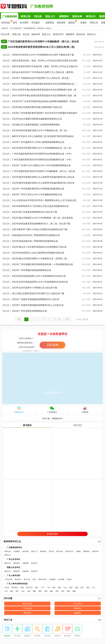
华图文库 (94, 23)
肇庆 (12, 591)
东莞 (63, 591)
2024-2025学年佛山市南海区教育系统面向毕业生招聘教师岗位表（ (44, 84)
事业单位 (18, 579)
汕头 (23, 591)
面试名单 (77, 16)
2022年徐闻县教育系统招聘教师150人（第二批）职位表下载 (41, 224)
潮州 (40, 591)
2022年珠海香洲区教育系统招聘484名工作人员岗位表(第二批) (41, 47)
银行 (34, 579)
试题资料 (25, 563)
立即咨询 (52, 345)
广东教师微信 (52, 410)
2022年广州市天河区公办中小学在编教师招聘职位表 (37, 195)
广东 (42, 588)
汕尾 (29, 591)
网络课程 (78, 425)
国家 (74, 591)
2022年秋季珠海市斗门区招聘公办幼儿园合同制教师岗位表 (40, 206)
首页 (19, 319)
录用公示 (91, 16)
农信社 (69, 579)
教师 (22, 588)
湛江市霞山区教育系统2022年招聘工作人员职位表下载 (38, 293)
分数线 (78, 551)
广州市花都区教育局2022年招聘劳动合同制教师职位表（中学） (42, 154)
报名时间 (36, 34)
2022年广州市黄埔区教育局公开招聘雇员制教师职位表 (38, 189)
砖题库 (83, 23)
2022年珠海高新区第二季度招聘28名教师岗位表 (35, 241)
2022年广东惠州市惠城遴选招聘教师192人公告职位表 (38, 305)
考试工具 (8, 620)
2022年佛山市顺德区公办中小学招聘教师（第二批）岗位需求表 (42, 218)
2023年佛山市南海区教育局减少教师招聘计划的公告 (37, 107)
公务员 (7, 588)
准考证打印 (58, 34)
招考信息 (6, 23)
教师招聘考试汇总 (12, 541)
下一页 (58, 319)
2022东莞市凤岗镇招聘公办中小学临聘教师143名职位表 (39, 276)
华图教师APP (19, 410)
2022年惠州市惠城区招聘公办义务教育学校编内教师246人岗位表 (43, 183)
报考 (15, 23)
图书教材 (27, 425)
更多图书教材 (52, 534)
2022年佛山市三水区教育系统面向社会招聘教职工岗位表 (39, 247)
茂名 (88, 588)
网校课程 (61, 23)
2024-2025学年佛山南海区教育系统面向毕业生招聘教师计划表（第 (44, 90)
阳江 (17, 591)
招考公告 (26, 16)
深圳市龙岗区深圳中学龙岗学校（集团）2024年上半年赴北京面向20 (45, 66)
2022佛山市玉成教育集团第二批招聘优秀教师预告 (36, 125)
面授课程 (50, 23)
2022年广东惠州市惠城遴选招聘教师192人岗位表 (36, 299)
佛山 (60, 588)
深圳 (57, 591)
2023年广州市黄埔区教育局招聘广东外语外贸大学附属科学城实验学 (45, 113)
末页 (67, 319)
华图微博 (85, 410)
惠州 (68, 591)
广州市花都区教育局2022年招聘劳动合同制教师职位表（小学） (42, 160)
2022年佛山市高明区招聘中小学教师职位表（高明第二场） (40, 259)
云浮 (6, 591)
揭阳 (34, 591)
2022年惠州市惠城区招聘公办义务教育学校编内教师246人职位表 (43, 177)
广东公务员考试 (13, 559)
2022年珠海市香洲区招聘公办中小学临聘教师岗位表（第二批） (42, 148)
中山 (65, 588)
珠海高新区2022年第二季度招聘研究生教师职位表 (36, 235)
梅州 (51, 591)
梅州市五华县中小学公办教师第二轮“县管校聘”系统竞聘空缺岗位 (43, 136)
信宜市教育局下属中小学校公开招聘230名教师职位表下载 (40, 229)
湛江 (82, 588)
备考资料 (24, 23)
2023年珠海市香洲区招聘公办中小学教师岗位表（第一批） (40, 130)
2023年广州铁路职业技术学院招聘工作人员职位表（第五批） (41, 78)
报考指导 (17, 563)
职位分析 (60, 551)
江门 (94, 588)
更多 (99, 541)
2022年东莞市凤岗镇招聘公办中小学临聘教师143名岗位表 (40, 282)
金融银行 (78, 613)
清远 (77, 588)
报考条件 (43, 551)
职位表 (38, 16)
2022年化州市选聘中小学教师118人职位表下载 (35, 288)
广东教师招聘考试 (29, 28)
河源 (46, 591)
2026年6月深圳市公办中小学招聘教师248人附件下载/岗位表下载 (43, 55)
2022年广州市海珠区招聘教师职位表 (29, 311)
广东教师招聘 (42, 6)
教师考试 (27, 613)
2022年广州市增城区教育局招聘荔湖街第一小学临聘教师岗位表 (42, 264)
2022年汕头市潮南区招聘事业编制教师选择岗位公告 (37, 119)
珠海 (54, 588)
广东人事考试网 (14, 6)
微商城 (72, 23)
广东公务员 (78, 604)
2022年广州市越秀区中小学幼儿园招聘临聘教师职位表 (38, 142)
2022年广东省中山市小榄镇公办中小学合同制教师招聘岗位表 (41, 165)
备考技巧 (34, 563)
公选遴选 (52, 579)
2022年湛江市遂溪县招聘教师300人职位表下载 (35, 212)
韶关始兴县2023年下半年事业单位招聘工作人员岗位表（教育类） (44, 72)
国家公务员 (27, 604)
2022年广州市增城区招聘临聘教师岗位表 (32, 270)
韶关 (71, 588)
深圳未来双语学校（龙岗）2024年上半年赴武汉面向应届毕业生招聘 (45, 61)
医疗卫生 (27, 579)
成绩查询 (64, 16)
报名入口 (50, 16)
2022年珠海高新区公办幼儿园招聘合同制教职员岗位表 (38, 253)
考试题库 (35, 23)
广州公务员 (8, 579)
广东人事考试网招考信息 (17, 584)
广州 (48, 588)
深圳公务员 (42, 579)
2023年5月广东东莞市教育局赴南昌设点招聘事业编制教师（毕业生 (44, 101)
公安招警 (61, 579)
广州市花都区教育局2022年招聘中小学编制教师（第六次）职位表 (43, 42)
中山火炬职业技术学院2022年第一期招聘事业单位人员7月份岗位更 (44, 200)
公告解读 (17, 551)
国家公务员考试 (13, 567)
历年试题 (8, 598)
